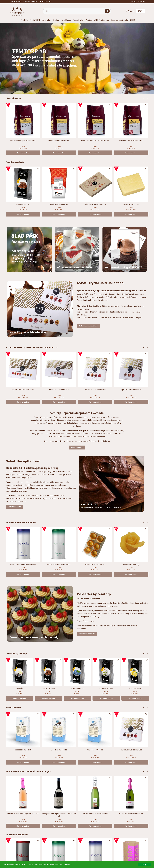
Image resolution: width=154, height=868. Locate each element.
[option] (23, 129)
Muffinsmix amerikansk (59, 204)
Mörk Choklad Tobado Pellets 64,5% (95, 141)
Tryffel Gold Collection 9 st (131, 390)
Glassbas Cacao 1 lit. (59, 750)
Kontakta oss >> (77, 448)
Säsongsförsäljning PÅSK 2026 (123, 20)
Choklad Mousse (23, 204)
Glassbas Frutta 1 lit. (95, 750)
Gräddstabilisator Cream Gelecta (59, 565)
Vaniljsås (19, 688)
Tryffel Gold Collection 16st (95, 390)
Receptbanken (78, 20)
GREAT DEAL (35, 20)
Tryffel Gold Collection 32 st (23, 390)
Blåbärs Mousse (77, 688)
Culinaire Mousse (106, 688)
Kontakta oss (66, 20)
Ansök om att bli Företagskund (97, 20)
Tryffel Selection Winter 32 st (95, 204)
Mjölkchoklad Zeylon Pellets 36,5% (23, 141)
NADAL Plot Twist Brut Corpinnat (95, 814)
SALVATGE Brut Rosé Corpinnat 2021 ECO (23, 814)
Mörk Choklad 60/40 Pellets (59, 141)
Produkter (25, 20)
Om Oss (56, 20)
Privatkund (141, 2)
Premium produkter (30, 2)
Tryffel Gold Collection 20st (59, 390)
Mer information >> (66, 864)
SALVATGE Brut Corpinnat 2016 (131, 814)
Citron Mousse (135, 688)
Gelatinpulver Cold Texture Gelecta (23, 565)
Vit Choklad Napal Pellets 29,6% (131, 141)
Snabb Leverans (15, 2)
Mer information (23, 153)
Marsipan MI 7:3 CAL (131, 204)
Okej (144, 865)
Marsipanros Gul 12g (131, 565)
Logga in (131, 11)
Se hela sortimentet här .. (88, 326)
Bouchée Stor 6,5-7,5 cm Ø (95, 565)
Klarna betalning (44, 2)
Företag (133, 2)
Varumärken (47, 20)
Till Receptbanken (14, 507)
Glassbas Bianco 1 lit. (23, 750)
